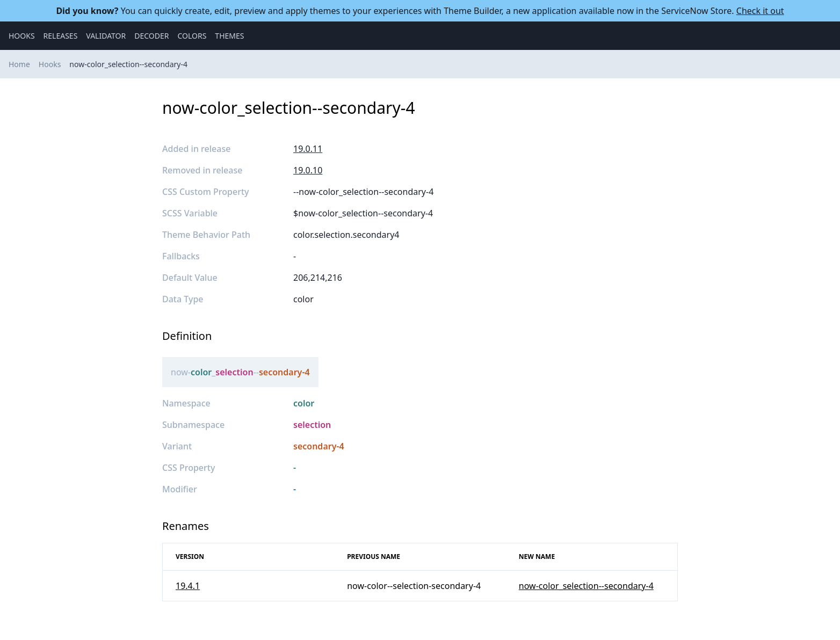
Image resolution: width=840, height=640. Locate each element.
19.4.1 (188, 586)
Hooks (22, 36)
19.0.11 (308, 149)
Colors (192, 36)
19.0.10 (308, 170)
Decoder (151, 36)
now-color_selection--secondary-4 (128, 64)
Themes (229, 36)
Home (19, 64)
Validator (106, 36)
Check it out (760, 11)
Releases (61, 36)
